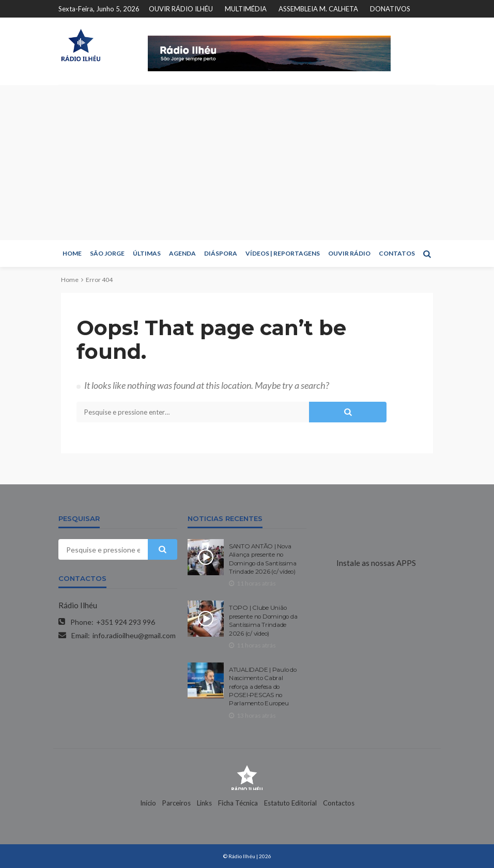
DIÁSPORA (221, 253)
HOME (72, 253)
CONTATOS (397, 253)
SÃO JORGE (107, 253)
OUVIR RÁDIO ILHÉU (181, 9)
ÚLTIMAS (147, 253)
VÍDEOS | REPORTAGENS (283, 253)
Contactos (339, 803)
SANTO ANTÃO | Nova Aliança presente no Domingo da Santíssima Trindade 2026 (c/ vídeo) (263, 559)
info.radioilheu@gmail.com (134, 635)
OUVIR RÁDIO (349, 253)
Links (204, 803)
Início (148, 803)
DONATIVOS (390, 9)
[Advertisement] (247, 163)
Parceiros (176, 803)
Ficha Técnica (238, 803)
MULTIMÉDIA (246, 9)
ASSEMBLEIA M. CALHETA (318, 9)
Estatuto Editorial (290, 803)
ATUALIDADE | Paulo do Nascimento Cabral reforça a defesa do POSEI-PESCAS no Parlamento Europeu (263, 687)
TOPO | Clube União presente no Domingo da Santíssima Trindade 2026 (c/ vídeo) (263, 620)
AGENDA (182, 253)
